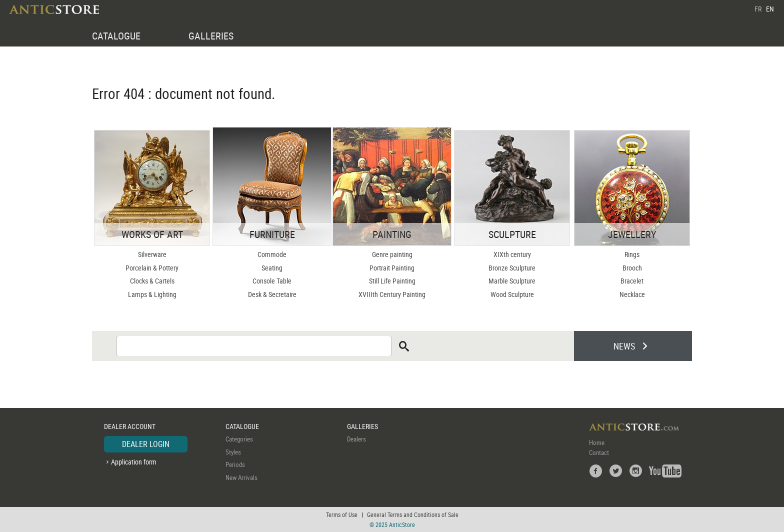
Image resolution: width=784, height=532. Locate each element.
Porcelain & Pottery (152, 268)
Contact (599, 452)
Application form (134, 462)
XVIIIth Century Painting (392, 294)
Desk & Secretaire (272, 294)
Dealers (356, 439)
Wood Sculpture (512, 294)
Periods (235, 464)
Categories (239, 439)
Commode (272, 254)
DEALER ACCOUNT (130, 426)
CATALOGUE (116, 36)
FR (758, 9)
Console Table (272, 281)
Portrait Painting (392, 268)
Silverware (152, 254)
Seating (272, 268)
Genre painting (392, 254)
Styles (233, 452)
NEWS (624, 346)
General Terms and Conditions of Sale (413, 514)
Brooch (632, 268)
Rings (632, 254)
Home (597, 442)
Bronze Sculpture (512, 268)
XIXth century (512, 254)
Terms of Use (342, 514)
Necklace (632, 294)
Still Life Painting (392, 281)
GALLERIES (211, 36)
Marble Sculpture (512, 281)
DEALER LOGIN (146, 444)
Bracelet (632, 281)
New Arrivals (241, 477)
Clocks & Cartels (152, 281)
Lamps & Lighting (152, 294)
